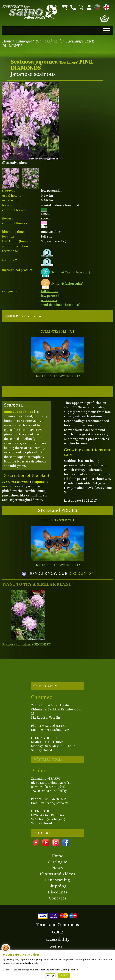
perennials (49, 300)
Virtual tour (48, 759)
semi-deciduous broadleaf (60, 305)
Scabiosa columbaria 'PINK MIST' (26, 645)
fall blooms (49, 291)
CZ (96, 7)
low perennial (51, 296)
